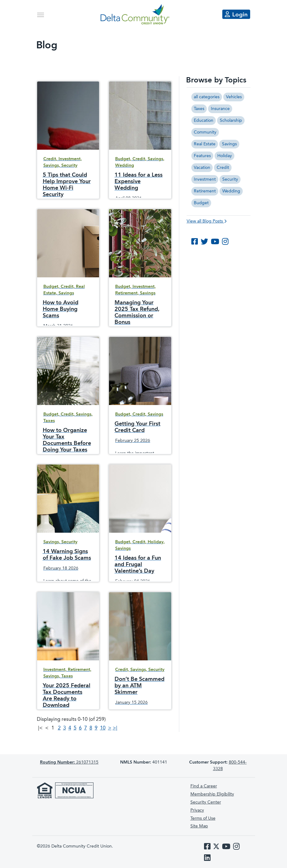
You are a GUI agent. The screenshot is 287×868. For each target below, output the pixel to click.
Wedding (231, 191)
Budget (201, 203)
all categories (207, 97)
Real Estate (205, 144)
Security (230, 179)
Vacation (202, 168)
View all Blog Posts (207, 221)
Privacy (197, 810)
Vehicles (234, 97)
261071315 (69, 762)
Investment (205, 179)
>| (115, 728)
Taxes (199, 109)
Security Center (206, 802)
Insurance (220, 109)
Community (205, 132)
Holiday (225, 156)
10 (103, 728)
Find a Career (204, 786)
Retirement (205, 191)
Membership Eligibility (212, 794)
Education (204, 121)
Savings (229, 144)
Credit (223, 168)
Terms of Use (203, 818)
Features (202, 156)
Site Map (199, 826)
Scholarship (231, 121)
